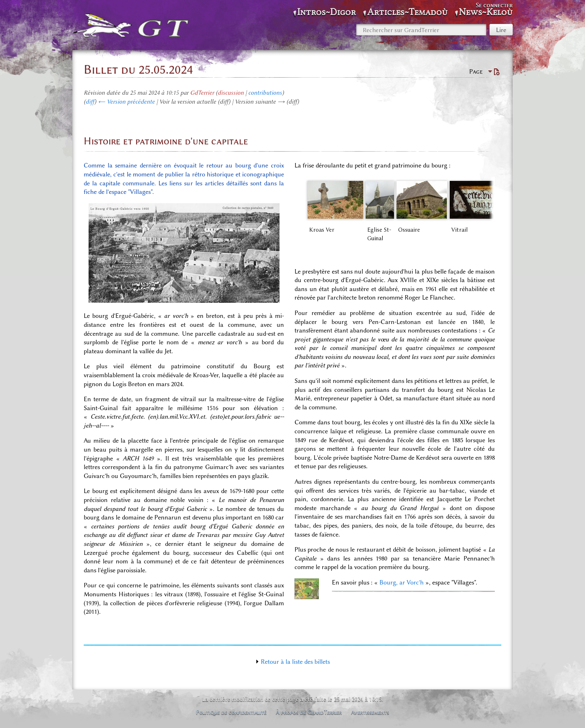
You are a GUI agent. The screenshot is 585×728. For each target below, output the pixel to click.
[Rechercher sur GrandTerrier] (421, 30)
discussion (231, 93)
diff (90, 102)
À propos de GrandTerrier (309, 712)
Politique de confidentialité (231, 712)
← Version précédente (126, 102)
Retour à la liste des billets (295, 662)
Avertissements (370, 712)
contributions (265, 93)
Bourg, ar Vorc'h (402, 582)
